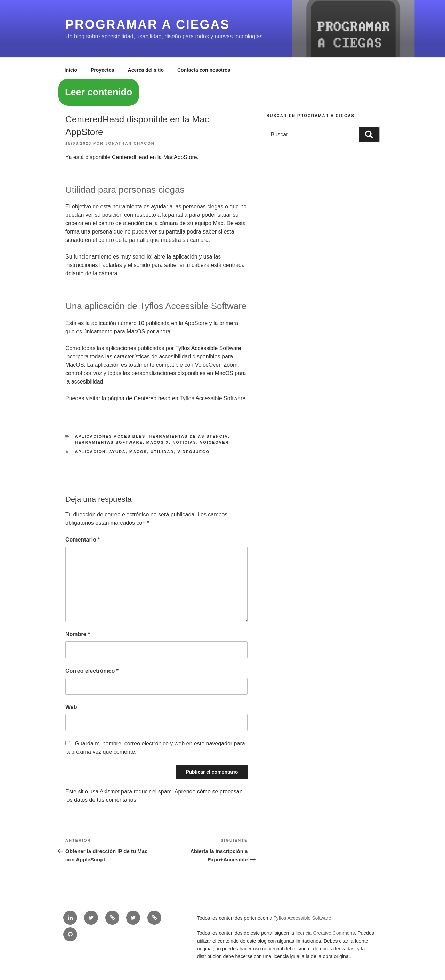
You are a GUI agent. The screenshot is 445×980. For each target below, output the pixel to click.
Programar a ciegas (148, 25)
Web (71, 707)
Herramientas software (109, 442)
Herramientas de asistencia (188, 436)
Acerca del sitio (146, 70)
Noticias (184, 442)
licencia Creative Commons (325, 933)
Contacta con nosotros (204, 70)
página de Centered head (139, 398)
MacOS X (158, 442)
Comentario (83, 540)
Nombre (78, 634)
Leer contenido (99, 92)
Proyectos (103, 70)
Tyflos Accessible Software (208, 348)
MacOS (138, 452)
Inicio (71, 70)
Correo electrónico (92, 671)
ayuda (118, 452)
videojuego (193, 452)
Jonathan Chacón (130, 143)
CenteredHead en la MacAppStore (155, 157)
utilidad (162, 452)
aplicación (90, 452)
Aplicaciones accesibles (110, 436)
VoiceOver (214, 442)
